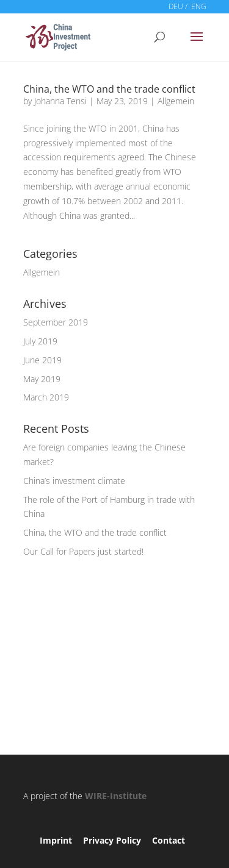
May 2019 (42, 379)
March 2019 (46, 397)
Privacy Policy (112, 840)
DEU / (178, 6)
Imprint (56, 840)
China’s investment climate (74, 481)
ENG (199, 6)
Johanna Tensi (60, 101)
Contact (169, 840)
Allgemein (176, 101)
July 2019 (40, 341)
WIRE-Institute (116, 796)
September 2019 (56, 322)
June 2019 (42, 360)
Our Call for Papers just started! (83, 551)
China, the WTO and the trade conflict (109, 89)
